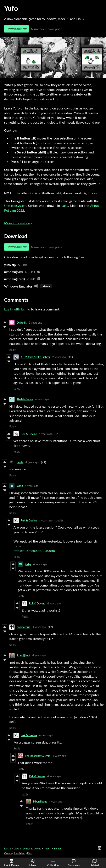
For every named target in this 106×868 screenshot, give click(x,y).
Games (8, 853)
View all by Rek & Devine (27, 849)
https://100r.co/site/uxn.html (35, 551)
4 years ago (42, 399)
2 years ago (35, 323)
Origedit (22, 323)
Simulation (19, 853)
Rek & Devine (29, 434)
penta (20, 462)
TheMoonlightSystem (38, 756)
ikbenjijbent (23, 655)
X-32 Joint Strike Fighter (35, 357)
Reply (13, 350)
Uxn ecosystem (15, 205)
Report (48, 849)
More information (19, 223)
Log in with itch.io (17, 309)
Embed (58, 849)
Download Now (16, 29)
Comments (74, 863)
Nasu (65, 205)
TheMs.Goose (25, 399)
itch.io (8, 849)
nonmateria (23, 627)
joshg (20, 486)
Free (29, 853)
